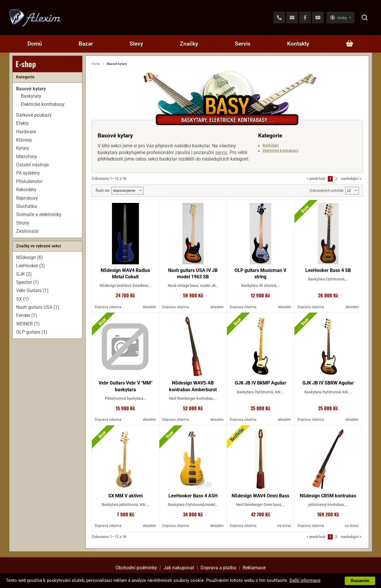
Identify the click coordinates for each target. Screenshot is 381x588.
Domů (35, 44)
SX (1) (23, 299)
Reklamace (254, 568)
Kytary (23, 148)
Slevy (136, 44)
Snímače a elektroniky (39, 214)
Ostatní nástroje (32, 165)
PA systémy (28, 173)
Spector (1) (27, 282)
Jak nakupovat (179, 568)
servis (221, 152)
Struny (23, 223)
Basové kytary (31, 89)
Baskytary (271, 145)
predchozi (316, 179)
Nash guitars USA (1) (38, 307)
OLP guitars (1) (32, 332)
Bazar (86, 44)
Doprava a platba (218, 568)
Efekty (23, 123)
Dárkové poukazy (34, 115)
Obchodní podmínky (136, 568)
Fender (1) (27, 315)
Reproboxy (27, 198)
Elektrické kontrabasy (280, 150)
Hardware (26, 132)
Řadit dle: (103, 191)
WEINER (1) (28, 324)
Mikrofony (27, 157)
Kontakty (298, 44)
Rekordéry (26, 190)
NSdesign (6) (30, 257)
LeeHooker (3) (31, 266)
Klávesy (24, 140)
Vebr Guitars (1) (32, 290)
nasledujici (351, 179)
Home (96, 64)
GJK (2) (24, 274)
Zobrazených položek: (327, 191)
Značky (189, 44)
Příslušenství (29, 181)
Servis (243, 44)
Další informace (305, 580)
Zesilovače (27, 231)
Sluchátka (26, 206)
